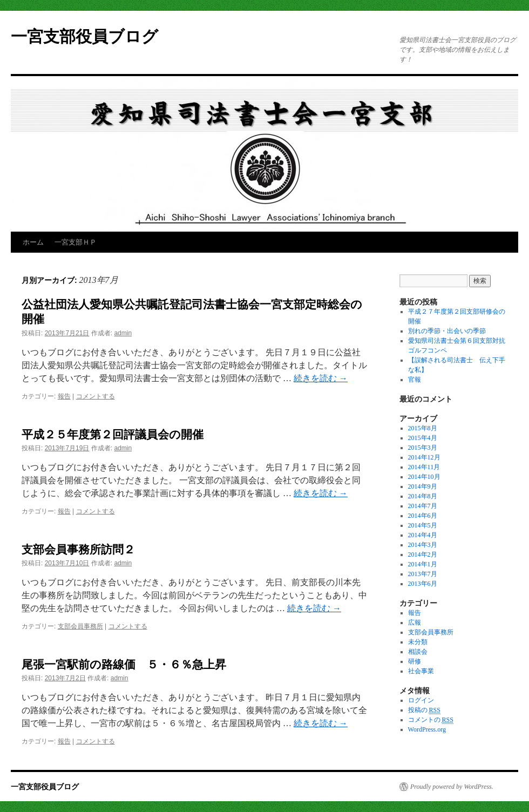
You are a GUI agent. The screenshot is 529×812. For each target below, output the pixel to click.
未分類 (418, 642)
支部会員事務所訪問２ (78, 549)
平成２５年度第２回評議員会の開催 (113, 434)
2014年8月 (423, 496)
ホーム (33, 242)
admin (123, 333)
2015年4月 (423, 438)
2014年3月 (423, 545)
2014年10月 (424, 477)
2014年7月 (423, 506)
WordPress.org (427, 729)
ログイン (421, 700)
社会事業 (421, 671)
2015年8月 (423, 428)
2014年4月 (423, 535)
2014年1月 (423, 564)
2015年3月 (423, 448)
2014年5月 (423, 525)
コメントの (431, 720)
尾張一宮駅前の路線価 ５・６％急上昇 (124, 664)
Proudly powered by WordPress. (452, 787)
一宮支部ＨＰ (76, 242)
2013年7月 (423, 574)
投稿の (424, 710)
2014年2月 (423, 554)
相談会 (418, 652)
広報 (415, 622)
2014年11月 (424, 467)
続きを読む (321, 378)
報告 (64, 396)
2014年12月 (424, 457)
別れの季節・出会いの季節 (447, 331)
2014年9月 (423, 486)
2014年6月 (423, 516)
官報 (415, 380)
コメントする (96, 396)
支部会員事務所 (80, 626)
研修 (415, 661)
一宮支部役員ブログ (84, 36)
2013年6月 (423, 584)
